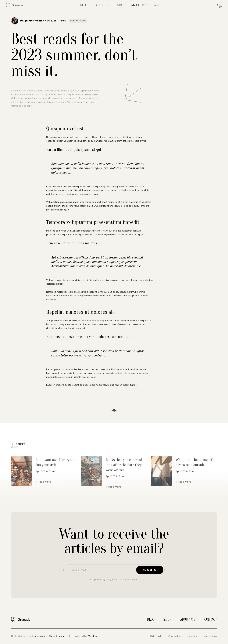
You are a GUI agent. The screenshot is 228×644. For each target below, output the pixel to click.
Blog (151, 619)
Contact (211, 619)
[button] (102, 5)
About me (188, 619)
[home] (14, 5)
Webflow (92, 636)
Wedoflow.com (57, 636)
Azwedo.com (39, 636)
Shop (167, 619)
